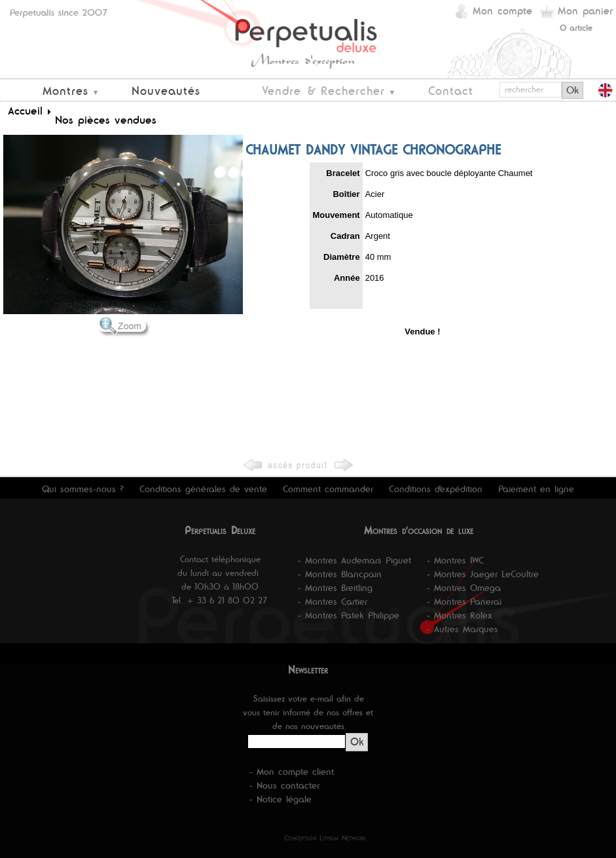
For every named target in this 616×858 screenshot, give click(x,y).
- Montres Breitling (335, 588)
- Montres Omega (464, 588)
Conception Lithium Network (325, 838)
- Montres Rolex (460, 615)
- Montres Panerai (464, 601)
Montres (65, 91)
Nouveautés (166, 91)
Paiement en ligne (536, 489)
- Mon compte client (292, 772)
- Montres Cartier (333, 601)
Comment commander (328, 489)
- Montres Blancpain (340, 574)
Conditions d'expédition (436, 489)
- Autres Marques (462, 629)
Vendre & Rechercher (323, 91)
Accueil (25, 111)
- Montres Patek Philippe (349, 615)
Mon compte (502, 11)
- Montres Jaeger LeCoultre (483, 574)
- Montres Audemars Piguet (354, 560)
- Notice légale (281, 799)
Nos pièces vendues (106, 120)
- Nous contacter (284, 785)
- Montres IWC (455, 560)
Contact (451, 91)
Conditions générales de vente (203, 489)
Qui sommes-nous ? (83, 489)
